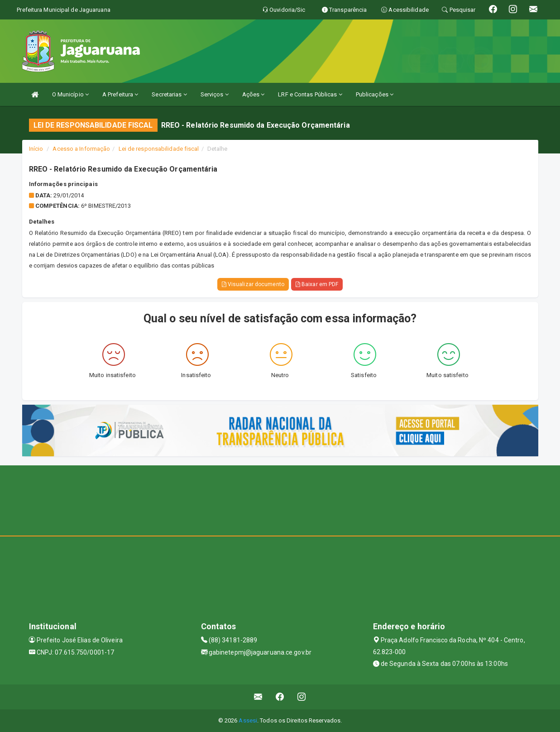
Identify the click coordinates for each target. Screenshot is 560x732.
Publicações (375, 94)
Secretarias (169, 94)
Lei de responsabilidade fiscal (159, 149)
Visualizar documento (253, 284)
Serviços (215, 94)
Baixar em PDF (317, 284)
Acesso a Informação (81, 149)
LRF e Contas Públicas (310, 94)
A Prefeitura (120, 94)
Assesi (248, 720)
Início (36, 149)
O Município (70, 94)
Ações (254, 94)
